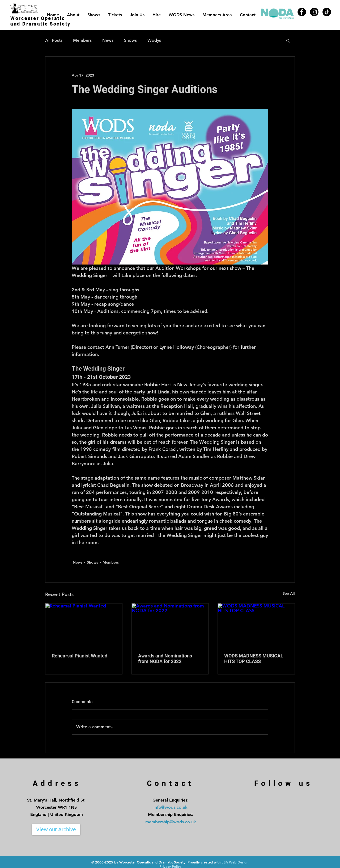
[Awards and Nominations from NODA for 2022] (170, 625)
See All (289, 593)
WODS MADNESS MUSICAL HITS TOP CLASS (254, 659)
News (108, 40)
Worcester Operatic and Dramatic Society (41, 21)
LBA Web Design (235, 862)
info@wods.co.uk (171, 807)
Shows (130, 40)
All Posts (54, 40)
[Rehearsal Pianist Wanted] (84, 625)
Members (82, 40)
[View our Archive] (56, 829)
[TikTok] (327, 12)
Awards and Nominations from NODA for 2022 (165, 659)
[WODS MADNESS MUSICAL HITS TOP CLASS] (256, 625)
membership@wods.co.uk (171, 822)
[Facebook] (302, 12)
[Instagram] (314, 12)
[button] (288, 40)
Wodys (154, 40)
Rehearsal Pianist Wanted (80, 656)
